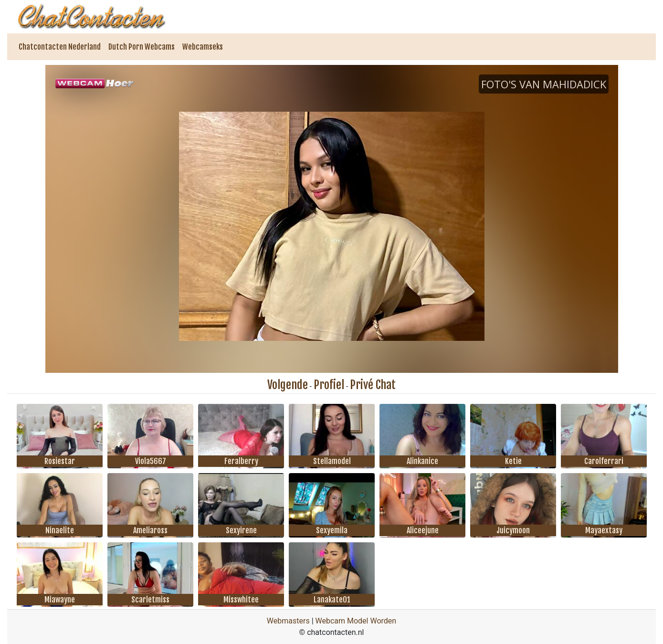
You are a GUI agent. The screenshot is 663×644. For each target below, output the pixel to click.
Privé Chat (373, 385)
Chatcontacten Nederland (60, 47)
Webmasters (288, 621)
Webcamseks (203, 47)
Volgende (288, 385)
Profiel (329, 385)
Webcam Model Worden (356, 621)
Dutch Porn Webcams (142, 47)
